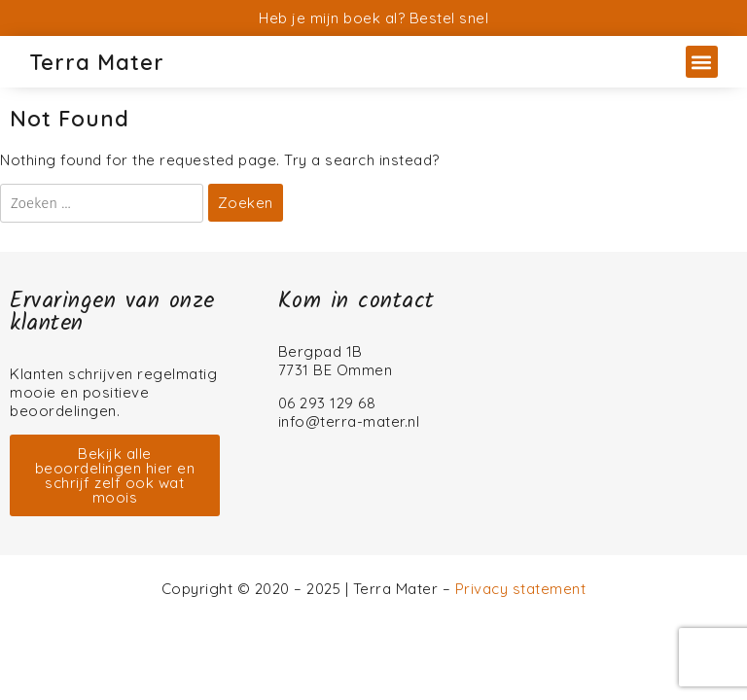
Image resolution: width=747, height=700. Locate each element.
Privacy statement (521, 589)
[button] (702, 62)
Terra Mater (97, 62)
